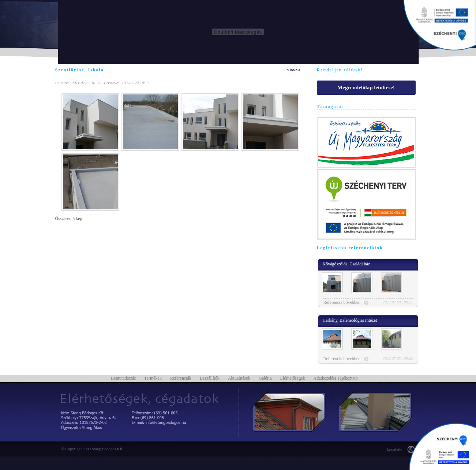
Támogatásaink (439, 25)
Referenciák (181, 378)
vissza (294, 70)
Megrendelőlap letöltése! (366, 87)
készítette (395, 449)
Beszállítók (210, 378)
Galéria (265, 378)
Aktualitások (239, 378)
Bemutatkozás (123, 378)
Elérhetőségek (293, 378)
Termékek (153, 378)
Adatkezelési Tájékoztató (335, 378)
